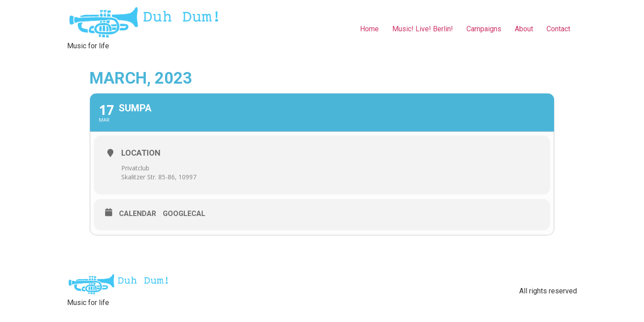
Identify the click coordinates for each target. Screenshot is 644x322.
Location (141, 153)
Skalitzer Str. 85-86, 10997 (159, 177)
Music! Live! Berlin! (423, 29)
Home (369, 29)
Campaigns (484, 29)
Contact (558, 29)
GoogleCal (184, 214)
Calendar (138, 214)
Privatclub (135, 168)
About (524, 29)
